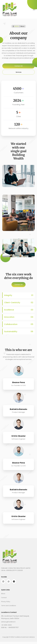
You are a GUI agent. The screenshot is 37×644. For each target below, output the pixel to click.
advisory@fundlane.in (8, 622)
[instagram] (3, 581)
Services (19, 72)
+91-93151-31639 (6, 625)
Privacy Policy (6, 601)
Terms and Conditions (9, 605)
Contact (4, 597)
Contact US (18, 66)
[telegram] (14, 581)
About (3, 593)
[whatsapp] (9, 581)
